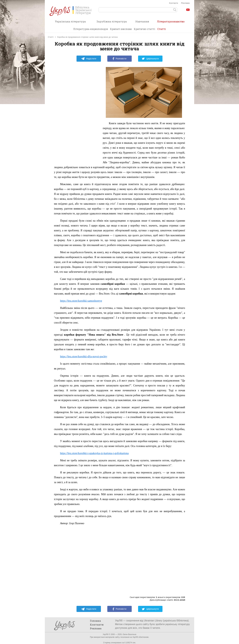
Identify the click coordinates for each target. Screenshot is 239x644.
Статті (162, 29)
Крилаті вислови (121, 29)
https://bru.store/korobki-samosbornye (81, 301)
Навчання (142, 21)
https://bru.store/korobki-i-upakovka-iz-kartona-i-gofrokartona (94, 453)
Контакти (174, 3)
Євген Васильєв (129, 634)
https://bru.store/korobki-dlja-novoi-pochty (84, 356)
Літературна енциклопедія (91, 29)
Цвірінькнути (150, 59)
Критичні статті (144, 29)
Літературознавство (171, 22)
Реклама (185, 3)
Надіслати (89, 59)
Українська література (70, 21)
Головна (95, 621)
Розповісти (120, 59)
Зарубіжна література (112, 21)
